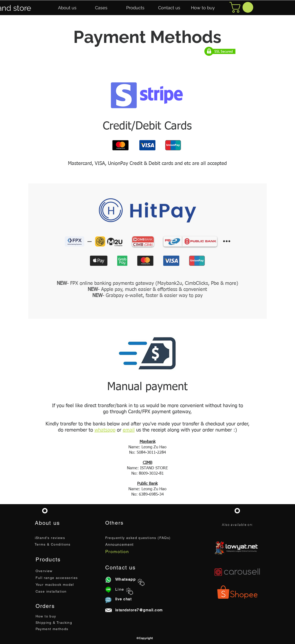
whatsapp (105, 430)
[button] (67, 8)
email (129, 430)
